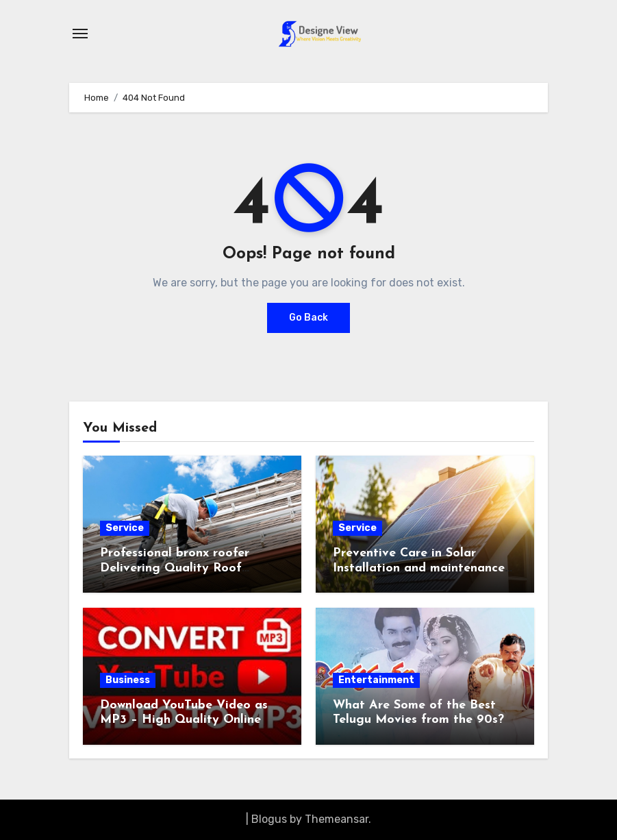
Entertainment (376, 680)
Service (125, 528)
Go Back (308, 318)
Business (128, 680)
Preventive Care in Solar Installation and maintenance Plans (419, 568)
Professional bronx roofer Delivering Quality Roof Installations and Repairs (175, 568)
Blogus (269, 819)
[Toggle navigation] (80, 34)
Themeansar (337, 819)
